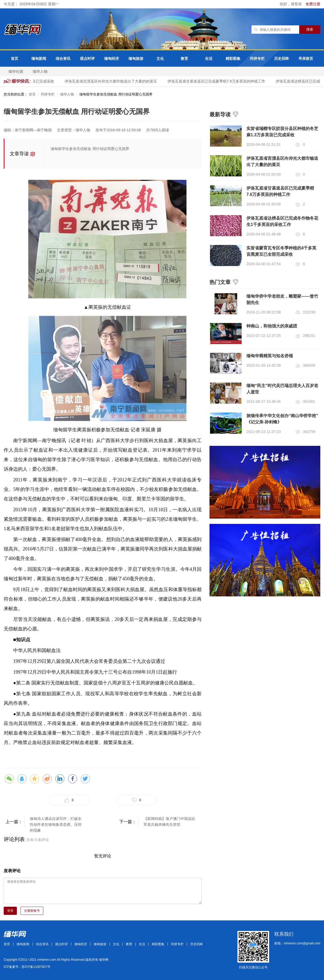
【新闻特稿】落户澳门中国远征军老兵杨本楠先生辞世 (169, 822)
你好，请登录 (291, 4)
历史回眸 (282, 59)
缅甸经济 (112, 59)
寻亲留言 (306, 59)
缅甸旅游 (136, 59)
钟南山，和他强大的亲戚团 (272, 326)
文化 (160, 59)
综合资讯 (63, 59)
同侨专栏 (257, 59)
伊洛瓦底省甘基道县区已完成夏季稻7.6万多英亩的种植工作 (219, 81)
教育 (184, 59)
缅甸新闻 (39, 59)
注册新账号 (32, 911)
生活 (209, 59)
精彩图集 (233, 59)
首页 (15, 59)
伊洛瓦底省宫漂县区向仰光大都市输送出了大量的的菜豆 (113, 81)
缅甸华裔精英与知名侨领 (270, 356)
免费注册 (313, 4)
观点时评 (87, 59)
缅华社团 (16, 71)
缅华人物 (40, 71)
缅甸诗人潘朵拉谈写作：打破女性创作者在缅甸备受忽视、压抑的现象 (56, 822)
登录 (10, 911)
